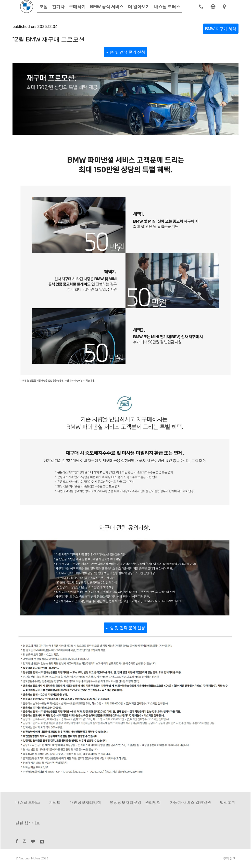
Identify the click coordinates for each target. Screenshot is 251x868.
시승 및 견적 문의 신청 (125, 52)
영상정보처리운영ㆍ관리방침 (135, 802)
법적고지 (228, 802)
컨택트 (55, 802)
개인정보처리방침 (85, 802)
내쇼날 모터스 (28, 802)
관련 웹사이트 (28, 823)
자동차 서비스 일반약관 (190, 802)
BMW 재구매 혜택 (221, 29)
